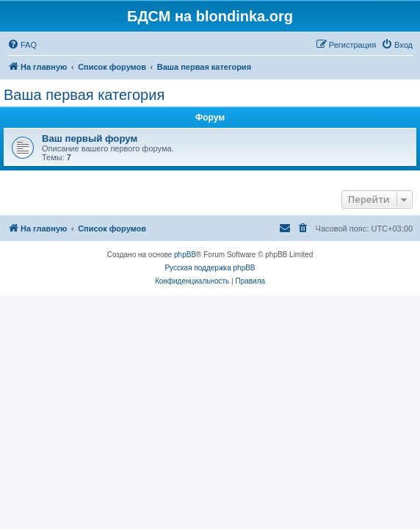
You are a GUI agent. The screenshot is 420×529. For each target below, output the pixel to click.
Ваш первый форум (90, 138)
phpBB (185, 255)
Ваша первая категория (84, 95)
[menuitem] (22, 45)
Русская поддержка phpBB (210, 268)
